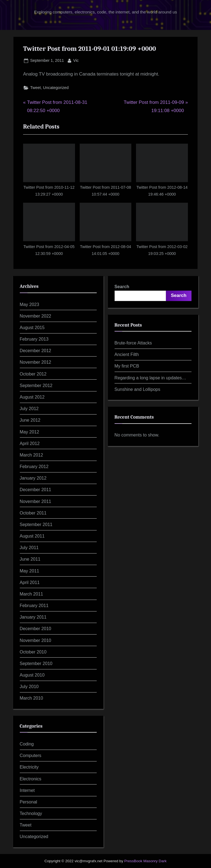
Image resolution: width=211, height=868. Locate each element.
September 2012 (36, 385)
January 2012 (33, 478)
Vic (76, 60)
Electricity (29, 767)
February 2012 (34, 466)
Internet (27, 790)
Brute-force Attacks (133, 343)
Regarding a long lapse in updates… (150, 378)
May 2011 (30, 571)
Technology (31, 813)
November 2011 (36, 501)
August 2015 (32, 327)
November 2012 (36, 362)
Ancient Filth (127, 354)
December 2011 (36, 489)
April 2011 (30, 582)
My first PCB (127, 366)
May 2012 (30, 432)
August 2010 (32, 675)
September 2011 (36, 524)
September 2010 (36, 663)
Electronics (31, 779)
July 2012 (29, 408)
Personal (29, 802)
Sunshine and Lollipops (138, 389)
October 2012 (33, 374)
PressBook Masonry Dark (145, 861)
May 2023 (30, 304)
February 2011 (34, 605)
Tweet (36, 88)
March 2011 (31, 594)
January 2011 (33, 617)
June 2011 (30, 559)
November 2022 (36, 316)
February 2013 (34, 339)
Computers (31, 755)
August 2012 (32, 397)
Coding (27, 744)
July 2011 (29, 547)
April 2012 (30, 443)
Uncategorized (56, 88)
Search (122, 286)
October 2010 (33, 652)
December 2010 (36, 628)
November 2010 (36, 640)
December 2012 (36, 350)
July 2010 (29, 686)
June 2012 (30, 420)
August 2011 (32, 536)
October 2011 (33, 513)
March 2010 (31, 698)
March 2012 (31, 455)
